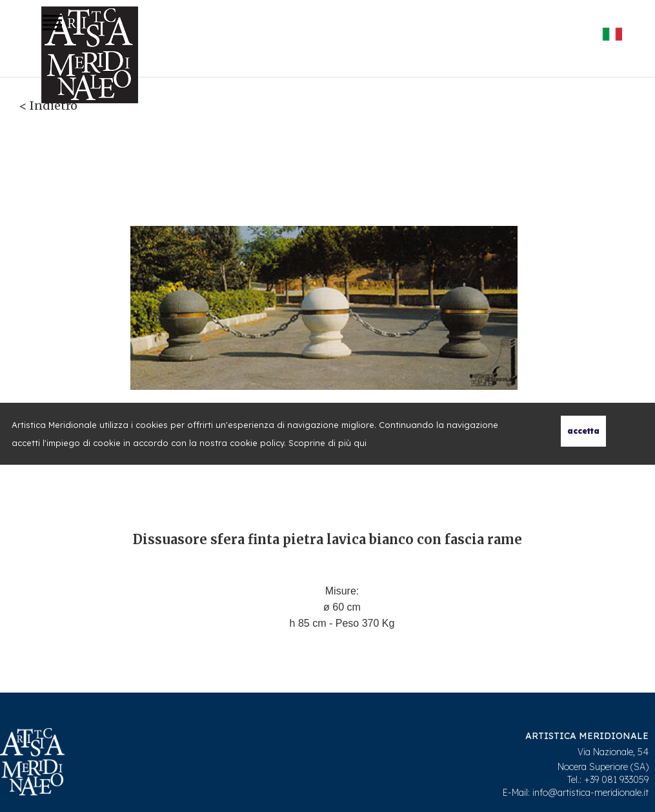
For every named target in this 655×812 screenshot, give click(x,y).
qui (360, 443)
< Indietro (48, 106)
